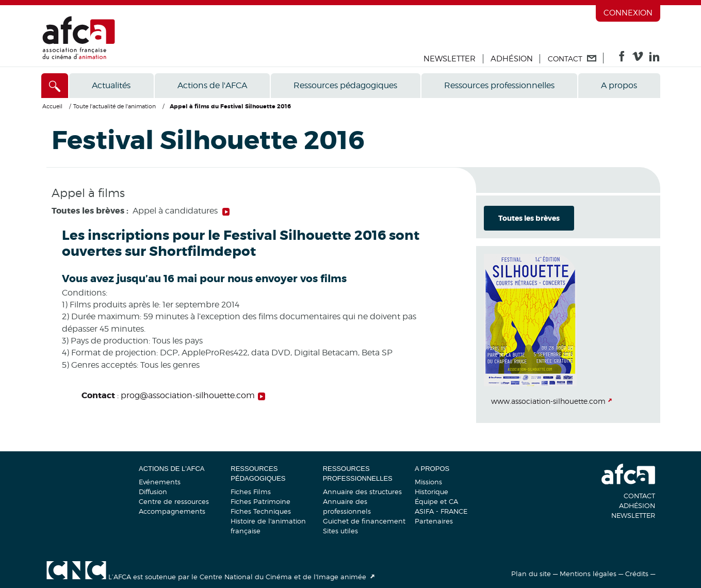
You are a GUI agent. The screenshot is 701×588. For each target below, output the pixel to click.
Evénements (160, 482)
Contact (639, 496)
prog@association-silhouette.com (188, 395)
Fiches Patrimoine (260, 501)
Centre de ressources (174, 501)
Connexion (628, 13)
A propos (619, 85)
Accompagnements (172, 511)
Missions (428, 482)
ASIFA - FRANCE (441, 511)
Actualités (111, 85)
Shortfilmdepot (204, 251)
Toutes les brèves (529, 218)
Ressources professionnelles (499, 85)
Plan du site (531, 574)
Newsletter (450, 59)
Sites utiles (340, 531)
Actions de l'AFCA (212, 85)
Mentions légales (588, 574)
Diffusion (153, 492)
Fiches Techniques (261, 511)
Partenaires (434, 521)
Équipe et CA (436, 501)
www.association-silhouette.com (548, 401)
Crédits (637, 574)
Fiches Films (251, 492)
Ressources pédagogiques (345, 85)
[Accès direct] (55, 86)
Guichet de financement (364, 521)
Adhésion (512, 59)
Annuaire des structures (362, 492)
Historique (431, 492)
